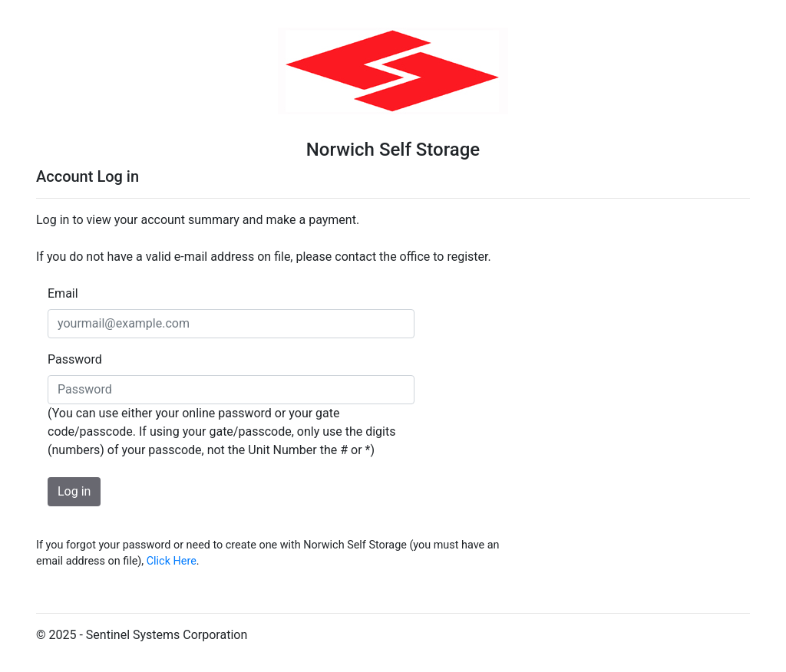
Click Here (172, 561)
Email (63, 293)
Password (75, 359)
